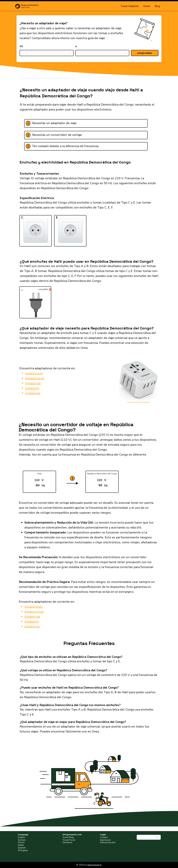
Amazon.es (33, 393)
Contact (104, 837)
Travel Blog (68, 837)
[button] (145, 53)
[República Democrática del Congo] (99, 78)
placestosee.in (94, 865)
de (21, 46)
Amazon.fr (32, 388)
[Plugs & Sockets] (30, 78)
